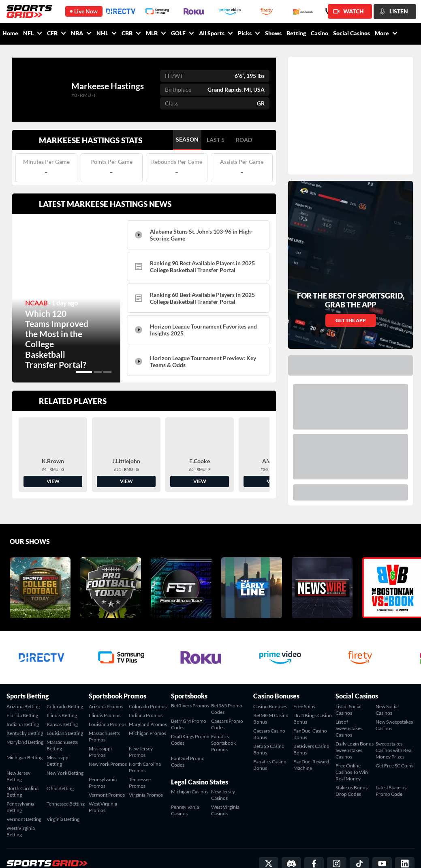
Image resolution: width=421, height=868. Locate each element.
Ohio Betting (60, 763)
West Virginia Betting (21, 806)
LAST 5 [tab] (216, 140)
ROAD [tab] (244, 140)
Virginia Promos (146, 769)
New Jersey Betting (18, 751)
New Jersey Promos (141, 726)
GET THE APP (351, 250)
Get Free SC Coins (394, 740)
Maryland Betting (25, 717)
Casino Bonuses (270, 681)
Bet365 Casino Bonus (269, 724)
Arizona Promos (106, 681)
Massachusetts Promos (104, 711)
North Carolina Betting (22, 766)
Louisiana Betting (65, 708)
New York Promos (108, 738)
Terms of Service (361, 852)
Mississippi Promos (100, 726)
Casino (319, 33)
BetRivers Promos (190, 680)
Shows (273, 33)
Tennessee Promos (140, 757)
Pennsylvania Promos (103, 757)
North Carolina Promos (145, 742)
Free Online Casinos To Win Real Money (352, 747)
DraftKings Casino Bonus (313, 693)
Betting (296, 33)
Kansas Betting (62, 699)
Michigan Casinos (190, 766)
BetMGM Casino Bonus (271, 693)
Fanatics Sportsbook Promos (223, 717)
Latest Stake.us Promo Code (391, 765)
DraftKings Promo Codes (190, 714)
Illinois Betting (62, 690)
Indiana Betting (23, 699)
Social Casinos (352, 33)
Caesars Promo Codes (227, 699)
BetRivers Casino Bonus (311, 724)
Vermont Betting (24, 794)
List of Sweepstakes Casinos (349, 703)
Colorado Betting (65, 681)
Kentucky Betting (25, 708)
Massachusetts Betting (62, 720)
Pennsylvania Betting (20, 781)
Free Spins (304, 681)
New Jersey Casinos (223, 769)
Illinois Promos (105, 690)
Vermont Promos (107, 769)
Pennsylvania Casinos (185, 785)
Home (10, 33)
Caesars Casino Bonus (269, 708)
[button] (84, 372)
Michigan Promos (147, 708)
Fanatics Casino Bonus (270, 739)
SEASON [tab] (187, 139)
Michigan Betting (25, 732)
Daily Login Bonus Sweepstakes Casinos (355, 725)
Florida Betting (22, 690)
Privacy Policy (400, 852)
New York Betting (65, 747)
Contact (329, 852)
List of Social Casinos (348, 684)
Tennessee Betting (66, 778)
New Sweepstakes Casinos (394, 699)
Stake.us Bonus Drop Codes (352, 765)
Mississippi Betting (58, 735)
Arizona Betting (23, 681)
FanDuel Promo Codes (188, 736)
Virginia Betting (63, 794)
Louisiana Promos (108, 699)
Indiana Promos (146, 690)
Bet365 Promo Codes (227, 683)
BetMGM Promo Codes (189, 699)
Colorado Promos (148, 681)
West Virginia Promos (103, 781)
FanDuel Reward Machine (311, 739)
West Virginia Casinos (225, 785)
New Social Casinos (387, 684)
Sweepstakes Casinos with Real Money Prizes (394, 725)
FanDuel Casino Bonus (310, 708)
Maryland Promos (148, 699)
